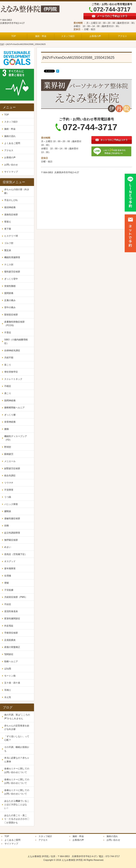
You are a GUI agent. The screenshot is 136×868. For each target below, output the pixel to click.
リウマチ (9, 483)
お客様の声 (95, 36)
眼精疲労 (9, 454)
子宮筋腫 (10, 590)
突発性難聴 (10, 286)
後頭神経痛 (10, 207)
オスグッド (10, 561)
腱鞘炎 (8, 511)
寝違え (8, 222)
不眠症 (8, 386)
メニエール (11, 461)
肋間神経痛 (10, 401)
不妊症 (9, 604)
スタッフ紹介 (68, 36)
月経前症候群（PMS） (16, 597)
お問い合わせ (11, 165)
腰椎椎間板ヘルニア (14, 408)
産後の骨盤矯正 (12, 647)
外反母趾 (9, 626)
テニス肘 (9, 265)
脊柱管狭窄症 (11, 372)
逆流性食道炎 (11, 611)
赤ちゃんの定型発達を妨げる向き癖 (17, 727)
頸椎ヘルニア (11, 661)
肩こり (8, 393)
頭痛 (7, 526)
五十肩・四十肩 (12, 683)
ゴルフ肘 (9, 243)
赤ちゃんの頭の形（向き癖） (17, 191)
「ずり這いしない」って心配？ (17, 738)
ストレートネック (13, 379)
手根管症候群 (11, 633)
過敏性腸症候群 (12, 518)
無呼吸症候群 (11, 540)
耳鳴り (8, 690)
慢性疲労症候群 (12, 272)
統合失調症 (11, 476)
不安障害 (10, 490)
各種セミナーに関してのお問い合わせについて (17, 770)
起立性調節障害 (12, 533)
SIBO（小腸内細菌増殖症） (16, 341)
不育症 (8, 333)
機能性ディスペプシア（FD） (16, 438)
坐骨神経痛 (10, 422)
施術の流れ (10, 136)
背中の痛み (10, 307)
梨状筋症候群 (11, 315)
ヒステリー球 (11, 236)
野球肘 (8, 447)
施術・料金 (41, 36)
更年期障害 (11, 569)
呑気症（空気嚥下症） (16, 554)
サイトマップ (11, 172)
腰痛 (7, 429)
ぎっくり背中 (11, 279)
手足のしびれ (11, 200)
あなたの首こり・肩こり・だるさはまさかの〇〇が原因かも (17, 819)
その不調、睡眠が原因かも (17, 749)
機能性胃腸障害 (12, 257)
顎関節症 (9, 654)
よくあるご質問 (12, 143)
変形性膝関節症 (12, 619)
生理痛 (9, 576)
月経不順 (9, 358)
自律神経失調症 (12, 350)
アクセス (122, 36)
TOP (14, 36)
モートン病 (10, 676)
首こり (8, 365)
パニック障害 (11, 504)
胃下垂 (8, 229)
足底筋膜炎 (10, 640)
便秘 (8, 583)
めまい (8, 547)
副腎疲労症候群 (12, 468)
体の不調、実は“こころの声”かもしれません (17, 717)
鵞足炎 (8, 250)
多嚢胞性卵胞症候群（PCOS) (14, 324)
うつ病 (8, 497)
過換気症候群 (11, 215)
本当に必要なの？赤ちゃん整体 (17, 760)
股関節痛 (9, 293)
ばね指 (8, 669)
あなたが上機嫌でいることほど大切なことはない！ (17, 805)
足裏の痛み (10, 300)
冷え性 (9, 697)
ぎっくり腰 (10, 415)
